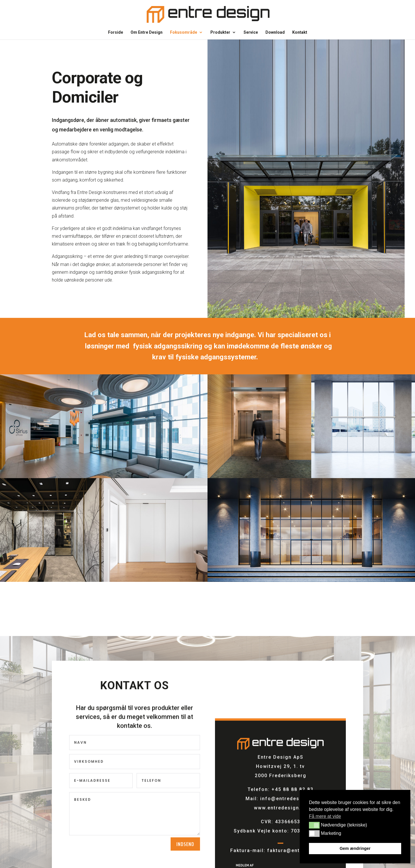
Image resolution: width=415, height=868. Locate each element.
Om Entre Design (147, 32)
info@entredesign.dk (288, 802)
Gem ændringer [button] (355, 848)
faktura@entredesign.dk (299, 854)
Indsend (185, 847)
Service (251, 32)
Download (275, 32)
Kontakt (300, 32)
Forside (116, 32)
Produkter (220, 32)
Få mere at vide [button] (325, 816)
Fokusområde (184, 32)
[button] (314, 825)
